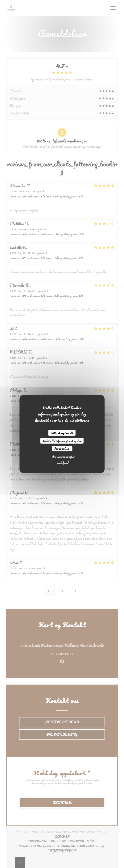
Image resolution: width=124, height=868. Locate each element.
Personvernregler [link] (64, 456)
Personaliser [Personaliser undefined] (62, 449)
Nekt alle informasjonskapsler (62, 441)
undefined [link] (63, 463)
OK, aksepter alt (62, 433)
